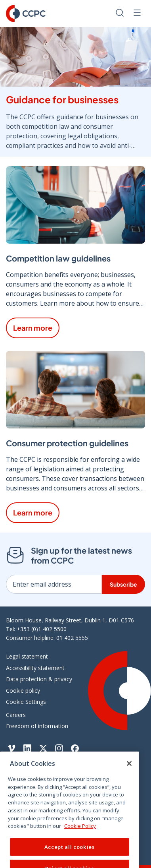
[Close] (129, 771)
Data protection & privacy (39, 679)
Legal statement (27, 656)
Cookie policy (23, 691)
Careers (16, 715)
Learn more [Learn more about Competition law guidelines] (33, 328)
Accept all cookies (70, 854)
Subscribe (123, 584)
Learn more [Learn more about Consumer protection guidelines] (33, 512)
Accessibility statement (35, 668)
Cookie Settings (26, 702)
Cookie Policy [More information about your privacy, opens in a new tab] (80, 833)
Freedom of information (37, 726)
